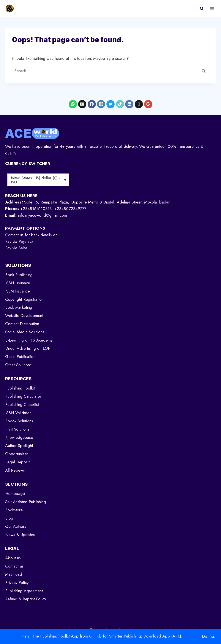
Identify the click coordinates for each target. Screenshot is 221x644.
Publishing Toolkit (20, 388)
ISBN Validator (18, 413)
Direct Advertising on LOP (28, 348)
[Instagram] (101, 104)
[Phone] (139, 104)
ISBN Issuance (18, 283)
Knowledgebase (19, 437)
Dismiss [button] (208, 636)
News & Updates (20, 535)
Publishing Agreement (24, 591)
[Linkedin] (129, 104)
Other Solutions (18, 365)
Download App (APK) (162, 636)
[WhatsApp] (73, 104)
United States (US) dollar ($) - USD (35, 180)
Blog (9, 518)
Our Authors (16, 526)
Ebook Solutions (19, 421)
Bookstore (14, 510)
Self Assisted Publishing (26, 502)
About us (13, 558)
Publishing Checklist (22, 405)
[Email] (82, 104)
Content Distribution (22, 324)
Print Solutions (17, 429)
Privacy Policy (17, 583)
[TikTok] (120, 104)
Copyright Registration (24, 299)
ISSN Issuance (17, 291)
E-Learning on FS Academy (29, 340)
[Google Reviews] (148, 104)
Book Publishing (19, 275)
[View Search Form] (202, 9)
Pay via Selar (16, 248)
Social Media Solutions (25, 332)
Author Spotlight (19, 446)
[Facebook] (92, 104)
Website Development (24, 316)
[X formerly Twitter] (110, 104)
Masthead (14, 574)
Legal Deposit (17, 462)
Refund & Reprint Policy (26, 599)
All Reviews (15, 470)
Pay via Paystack (19, 241)
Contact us (14, 566)
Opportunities (17, 454)
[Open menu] (212, 9)
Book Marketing (19, 307)
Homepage (15, 494)
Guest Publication (20, 357)
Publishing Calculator (23, 396)
